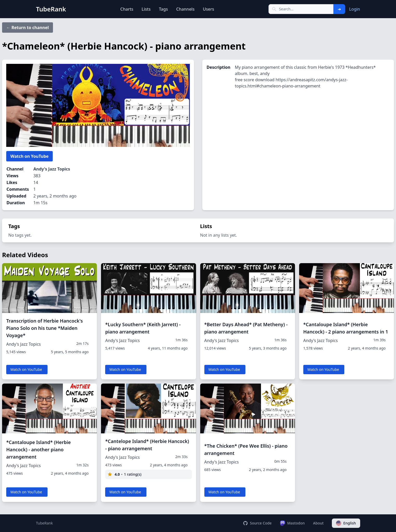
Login (355, 9)
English (346, 523)
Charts (127, 9)
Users (208, 9)
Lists (146, 9)
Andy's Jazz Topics (52, 169)
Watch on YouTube (29, 156)
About (318, 523)
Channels (185, 9)
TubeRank (45, 523)
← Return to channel (28, 28)
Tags (163, 9)
